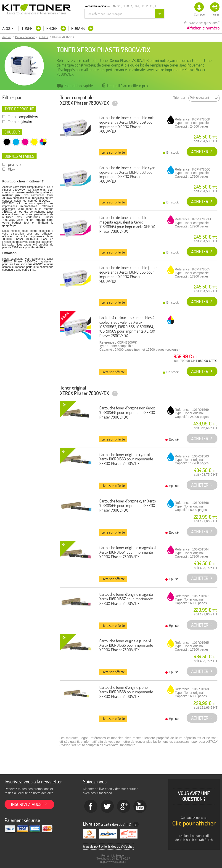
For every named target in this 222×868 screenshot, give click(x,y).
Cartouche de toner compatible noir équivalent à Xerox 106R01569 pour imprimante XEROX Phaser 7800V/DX (127, 124)
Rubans (78, 28)
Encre (52, 28)
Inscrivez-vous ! (27, 804)
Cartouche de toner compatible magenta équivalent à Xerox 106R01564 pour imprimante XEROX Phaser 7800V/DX (127, 224)
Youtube (140, 807)
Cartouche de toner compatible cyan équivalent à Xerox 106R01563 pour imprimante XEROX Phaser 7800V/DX (127, 174)
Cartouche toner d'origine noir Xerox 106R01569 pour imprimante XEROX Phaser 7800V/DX (127, 413)
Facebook (91, 807)
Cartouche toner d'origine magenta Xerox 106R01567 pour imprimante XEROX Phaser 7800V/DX (126, 599)
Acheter (200, 152)
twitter (107, 807)
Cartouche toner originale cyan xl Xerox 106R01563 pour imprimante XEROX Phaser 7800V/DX (126, 459)
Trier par (179, 98)
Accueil (9, 29)
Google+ (124, 807)
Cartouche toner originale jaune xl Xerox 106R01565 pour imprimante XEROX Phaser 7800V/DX (126, 645)
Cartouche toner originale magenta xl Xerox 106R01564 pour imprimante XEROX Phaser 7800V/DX (128, 552)
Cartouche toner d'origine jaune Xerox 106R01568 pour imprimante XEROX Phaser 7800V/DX (126, 692)
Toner (27, 28)
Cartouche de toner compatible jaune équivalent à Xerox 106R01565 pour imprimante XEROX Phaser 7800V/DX (128, 274)
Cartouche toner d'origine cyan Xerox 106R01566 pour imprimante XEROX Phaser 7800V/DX (128, 506)
